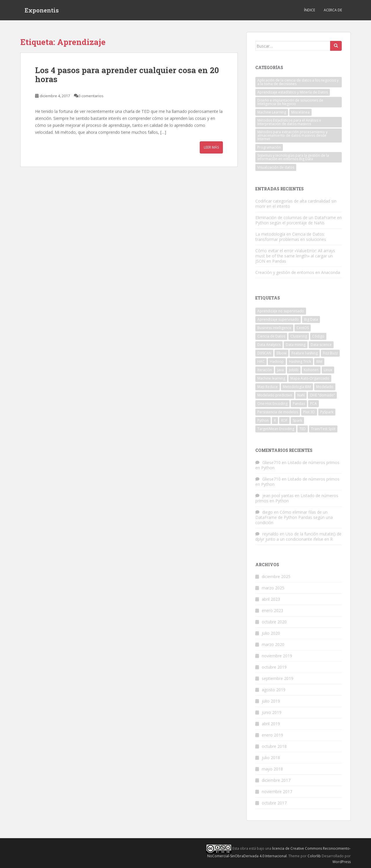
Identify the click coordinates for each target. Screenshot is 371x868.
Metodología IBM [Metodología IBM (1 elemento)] (297, 387)
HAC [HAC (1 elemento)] (261, 361)
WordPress (342, 862)
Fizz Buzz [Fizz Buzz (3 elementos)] (330, 353)
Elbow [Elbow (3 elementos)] (281, 353)
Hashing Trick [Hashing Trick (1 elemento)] (300, 361)
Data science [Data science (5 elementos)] (321, 345)
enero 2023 (272, 610)
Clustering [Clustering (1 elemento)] (299, 336)
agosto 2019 (274, 690)
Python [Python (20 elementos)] (263, 420)
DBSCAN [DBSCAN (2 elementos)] (264, 353)
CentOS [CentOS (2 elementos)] (303, 328)
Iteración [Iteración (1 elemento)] (265, 370)
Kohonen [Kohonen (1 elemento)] (311, 370)
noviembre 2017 (277, 792)
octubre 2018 (274, 746)
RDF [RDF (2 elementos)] (284, 420)
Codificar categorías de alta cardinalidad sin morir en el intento (296, 204)
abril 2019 (271, 724)
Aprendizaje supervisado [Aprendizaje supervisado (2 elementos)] (278, 319)
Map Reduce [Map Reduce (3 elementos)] (268, 387)
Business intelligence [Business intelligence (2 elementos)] (274, 328)
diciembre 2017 (276, 780)
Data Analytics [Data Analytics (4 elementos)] (269, 345)
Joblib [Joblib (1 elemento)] (294, 370)
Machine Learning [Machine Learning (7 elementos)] (272, 112)
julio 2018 (271, 758)
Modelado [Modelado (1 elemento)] (325, 387)
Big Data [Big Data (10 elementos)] (311, 319)
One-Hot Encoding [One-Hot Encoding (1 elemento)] (272, 404)
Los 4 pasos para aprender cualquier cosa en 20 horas (127, 75)
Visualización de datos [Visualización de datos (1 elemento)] (276, 167)
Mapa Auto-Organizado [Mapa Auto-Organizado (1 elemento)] (310, 378)
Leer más (211, 147)
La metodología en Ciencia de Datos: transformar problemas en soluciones (291, 237)
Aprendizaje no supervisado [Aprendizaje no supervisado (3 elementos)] (281, 311)
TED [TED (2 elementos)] (303, 429)
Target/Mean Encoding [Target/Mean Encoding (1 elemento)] (276, 429)
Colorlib (314, 856)
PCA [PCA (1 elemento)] (313, 404)
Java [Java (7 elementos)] (280, 370)
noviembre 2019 (277, 656)
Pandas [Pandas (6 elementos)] (299, 404)
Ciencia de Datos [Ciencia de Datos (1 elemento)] (271, 336)
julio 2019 (271, 701)
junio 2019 (272, 712)
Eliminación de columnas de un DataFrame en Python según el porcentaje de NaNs (299, 220)
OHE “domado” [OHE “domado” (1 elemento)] (322, 395)
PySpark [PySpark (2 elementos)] (327, 412)
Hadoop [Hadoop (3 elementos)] (277, 361)
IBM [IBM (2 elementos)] (319, 361)
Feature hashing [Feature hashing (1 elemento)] (305, 353)
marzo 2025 (273, 588)
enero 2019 (272, 735)
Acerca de (333, 10)
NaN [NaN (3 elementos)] (301, 395)
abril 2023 (271, 599)
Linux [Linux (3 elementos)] (328, 370)
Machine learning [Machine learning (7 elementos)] (271, 378)
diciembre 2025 (276, 576)
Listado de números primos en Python (297, 465)
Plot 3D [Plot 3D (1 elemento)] (309, 412)
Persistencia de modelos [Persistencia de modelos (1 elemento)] (278, 412)
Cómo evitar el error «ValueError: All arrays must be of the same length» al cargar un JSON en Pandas (295, 256)
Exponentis (42, 10)
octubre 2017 (274, 803)
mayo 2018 (272, 769)
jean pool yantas (278, 496)
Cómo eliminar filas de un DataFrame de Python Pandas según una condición (294, 517)
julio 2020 (271, 633)
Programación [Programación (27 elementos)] (269, 147)
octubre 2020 (274, 622)
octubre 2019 (274, 667)
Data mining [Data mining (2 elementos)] (296, 345)
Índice (310, 10)
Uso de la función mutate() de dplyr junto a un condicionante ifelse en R (298, 536)
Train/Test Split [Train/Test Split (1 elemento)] (323, 429)
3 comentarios (91, 96)
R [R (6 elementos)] (275, 420)
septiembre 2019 (278, 678)
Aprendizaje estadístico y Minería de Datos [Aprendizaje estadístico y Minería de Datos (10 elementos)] (293, 92)
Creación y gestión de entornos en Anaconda (298, 272)
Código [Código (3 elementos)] (318, 336)
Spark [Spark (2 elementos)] (297, 420)
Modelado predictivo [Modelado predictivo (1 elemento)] (275, 395)
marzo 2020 (273, 644)
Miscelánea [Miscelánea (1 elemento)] (300, 112)
